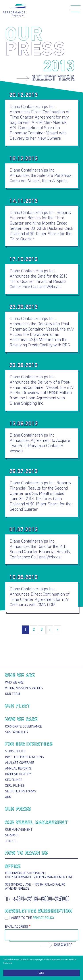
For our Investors (29, 744)
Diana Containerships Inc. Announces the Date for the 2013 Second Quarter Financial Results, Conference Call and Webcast (40, 549)
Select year (53, 79)
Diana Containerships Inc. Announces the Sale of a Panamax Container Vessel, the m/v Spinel (41, 176)
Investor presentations (24, 757)
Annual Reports (18, 769)
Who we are (20, 676)
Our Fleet (18, 706)
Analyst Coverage (20, 763)
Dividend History (18, 774)
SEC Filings (14, 780)
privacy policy (43, 918)
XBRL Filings (15, 786)
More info (8, 963)
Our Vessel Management (37, 823)
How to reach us (27, 853)
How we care (21, 720)
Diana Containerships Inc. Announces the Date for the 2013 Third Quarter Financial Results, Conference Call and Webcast (39, 279)
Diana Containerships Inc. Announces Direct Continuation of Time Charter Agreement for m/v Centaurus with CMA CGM (40, 597)
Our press (18, 809)
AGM (8, 797)
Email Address (17, 927)
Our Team (13, 694)
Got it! (41, 973)
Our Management (19, 830)
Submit (63, 945)
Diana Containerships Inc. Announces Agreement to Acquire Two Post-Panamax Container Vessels (40, 443)
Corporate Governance (23, 727)
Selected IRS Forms (21, 792)
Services (12, 836)
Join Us (11, 841)
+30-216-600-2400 (41, 899)
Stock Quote (15, 752)
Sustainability (17, 732)
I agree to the (32, 918)
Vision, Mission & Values (24, 688)
